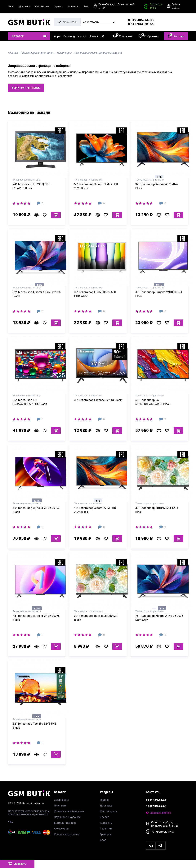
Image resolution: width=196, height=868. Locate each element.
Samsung (69, 36)
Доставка (24, 7)
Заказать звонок (160, 813)
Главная (13, 53)
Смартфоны (61, 800)
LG (102, 36)
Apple (57, 36)
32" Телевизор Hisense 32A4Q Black (98, 400)
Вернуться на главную (26, 88)
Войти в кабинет (176, 6)
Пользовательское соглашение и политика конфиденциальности (29, 813)
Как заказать (42, 7)
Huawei (93, 36)
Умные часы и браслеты (69, 811)
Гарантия (106, 829)
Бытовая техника (65, 823)
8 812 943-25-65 (141, 24)
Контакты (73, 7)
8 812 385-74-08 (141, 20)
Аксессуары (62, 829)
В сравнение (38, 215)
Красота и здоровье (67, 834)
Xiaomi (82, 36)
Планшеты (61, 806)
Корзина (176, 36)
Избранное (148, 36)
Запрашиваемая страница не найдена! (99, 53)
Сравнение (123, 36)
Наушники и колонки (67, 817)
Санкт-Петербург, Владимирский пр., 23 (116, 6)
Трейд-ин (105, 834)
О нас (11, 7)
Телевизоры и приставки (37, 53)
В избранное (46, 215)
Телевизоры (64, 53)
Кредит (58, 7)
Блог (86, 7)
